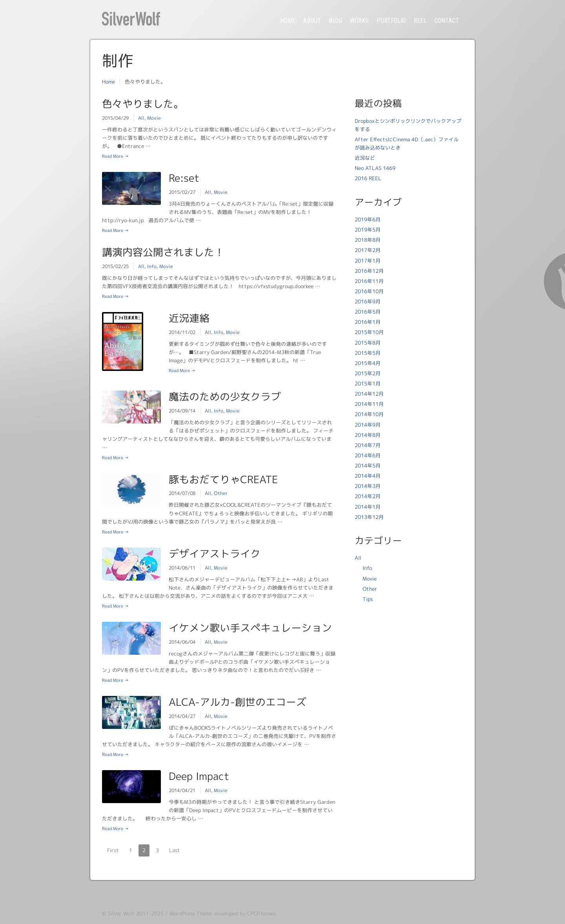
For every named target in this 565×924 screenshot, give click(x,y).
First (113, 850)
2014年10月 (369, 414)
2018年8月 (368, 240)
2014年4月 (368, 476)
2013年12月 (369, 517)
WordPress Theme (191, 913)
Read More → (115, 156)
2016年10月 (369, 291)
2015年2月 (368, 373)
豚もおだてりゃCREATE (223, 479)
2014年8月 (368, 435)
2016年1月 (368, 322)
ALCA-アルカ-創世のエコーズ (238, 702)
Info (152, 266)
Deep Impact (199, 776)
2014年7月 (368, 445)
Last (175, 850)
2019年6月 (368, 219)
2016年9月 (368, 301)
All (141, 118)
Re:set (184, 178)
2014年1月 (368, 507)
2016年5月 (368, 312)
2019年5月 (368, 230)
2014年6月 (368, 455)
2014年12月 (369, 394)
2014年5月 (368, 466)
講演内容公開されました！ (163, 252)
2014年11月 (369, 404)
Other (221, 493)
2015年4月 (368, 363)
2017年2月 (368, 250)
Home (108, 82)
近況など (365, 158)
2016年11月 (369, 281)
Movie (154, 118)
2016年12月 (369, 271)
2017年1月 (368, 261)
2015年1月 (368, 383)
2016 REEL (368, 178)
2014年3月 (368, 486)
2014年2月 (368, 496)
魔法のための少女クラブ (225, 396)
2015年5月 (368, 353)
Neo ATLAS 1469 (375, 168)
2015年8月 (368, 343)
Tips (368, 599)
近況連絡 (189, 318)
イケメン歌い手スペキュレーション (250, 628)
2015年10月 (369, 332)
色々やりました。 (143, 104)
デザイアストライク (215, 553)
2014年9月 (368, 425)
